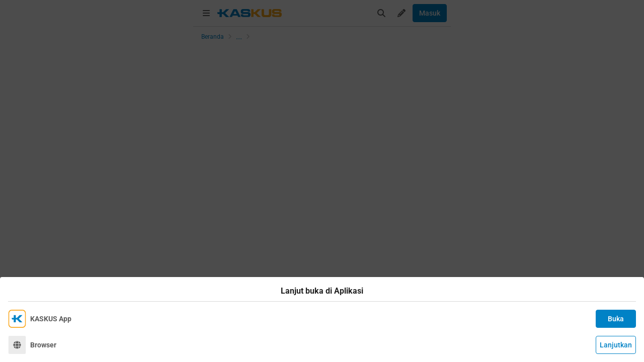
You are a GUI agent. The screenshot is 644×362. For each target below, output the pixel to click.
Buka (616, 319)
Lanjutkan (616, 345)
